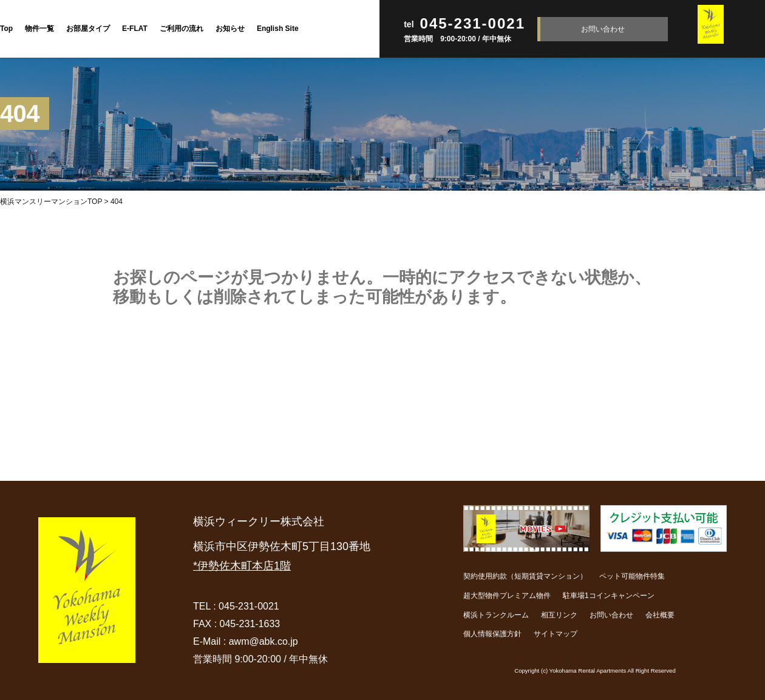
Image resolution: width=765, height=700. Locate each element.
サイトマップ (556, 634)
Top (6, 29)
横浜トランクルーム (496, 615)
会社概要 (660, 615)
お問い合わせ (603, 29)
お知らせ (230, 29)
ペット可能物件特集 (632, 576)
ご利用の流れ (182, 29)
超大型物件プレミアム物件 (507, 596)
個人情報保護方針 (492, 634)
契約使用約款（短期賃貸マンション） (525, 576)
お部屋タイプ (88, 29)
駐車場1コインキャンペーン (609, 596)
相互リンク (559, 615)
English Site (278, 29)
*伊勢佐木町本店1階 (242, 566)
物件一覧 (39, 29)
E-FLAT (135, 29)
